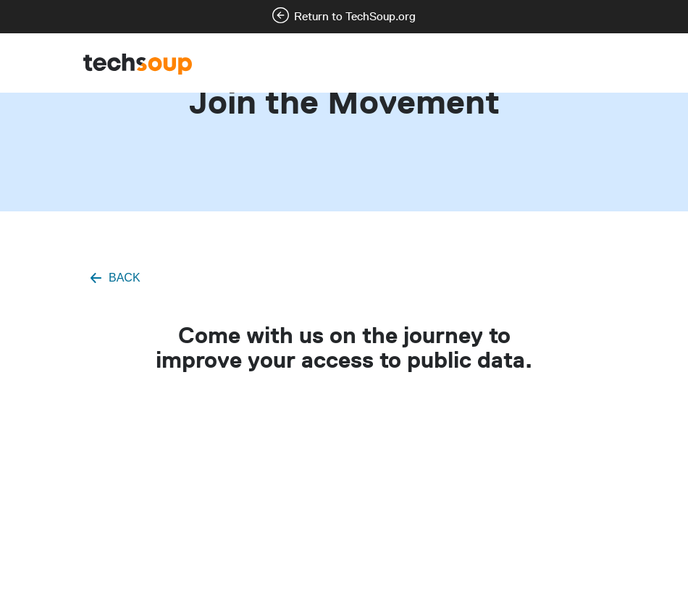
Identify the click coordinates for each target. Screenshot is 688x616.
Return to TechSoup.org (355, 16)
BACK (125, 278)
